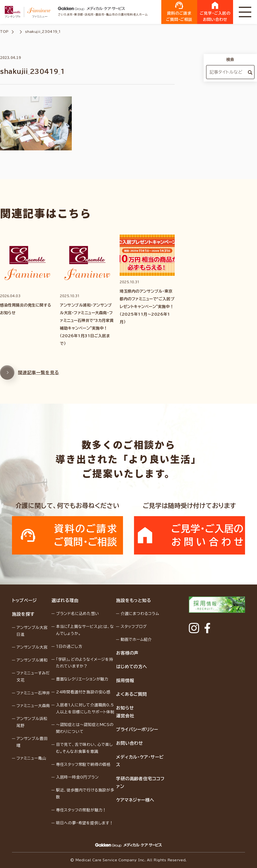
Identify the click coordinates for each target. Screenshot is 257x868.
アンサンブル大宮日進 (32, 631)
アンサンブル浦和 (32, 660)
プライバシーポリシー (137, 729)
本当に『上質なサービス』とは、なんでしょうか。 (85, 630)
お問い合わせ (130, 743)
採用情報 (125, 680)
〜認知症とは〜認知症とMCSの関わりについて (85, 728)
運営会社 (125, 716)
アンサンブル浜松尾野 (32, 722)
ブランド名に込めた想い (78, 614)
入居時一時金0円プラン (77, 777)
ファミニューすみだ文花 (33, 676)
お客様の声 (127, 653)
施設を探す (23, 614)
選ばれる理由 (65, 600)
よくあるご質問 (131, 694)
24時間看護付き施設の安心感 (83, 692)
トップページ (24, 600)
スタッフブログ (134, 626)
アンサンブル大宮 (32, 647)
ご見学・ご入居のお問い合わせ (215, 12)
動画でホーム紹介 (136, 639)
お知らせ (125, 708)
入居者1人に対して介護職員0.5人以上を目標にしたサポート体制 (85, 708)
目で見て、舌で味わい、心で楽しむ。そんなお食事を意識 (84, 748)
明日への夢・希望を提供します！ (85, 823)
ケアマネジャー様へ (135, 800)
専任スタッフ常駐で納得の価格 (83, 764)
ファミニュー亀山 (31, 758)
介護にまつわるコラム (140, 614)
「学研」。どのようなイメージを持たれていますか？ (85, 663)
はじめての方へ (132, 667)
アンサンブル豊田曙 (32, 742)
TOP (4, 32)
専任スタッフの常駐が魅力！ (81, 810)
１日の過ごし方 (69, 646)
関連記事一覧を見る (30, 379)
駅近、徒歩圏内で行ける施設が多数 (85, 794)
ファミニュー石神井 (33, 693)
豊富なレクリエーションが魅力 (82, 679)
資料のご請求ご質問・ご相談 (179, 12)
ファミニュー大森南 (33, 706)
